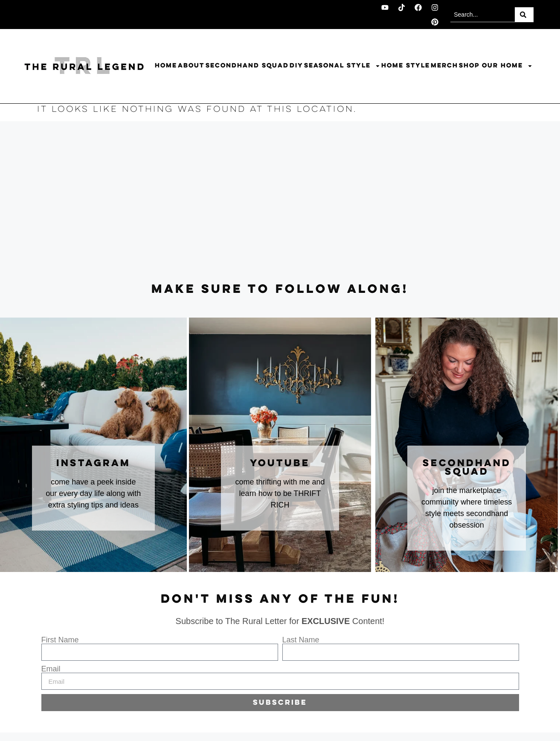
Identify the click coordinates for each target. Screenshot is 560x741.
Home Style (406, 66)
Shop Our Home (496, 66)
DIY (296, 66)
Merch (444, 66)
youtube (280, 464)
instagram (93, 464)
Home (166, 66)
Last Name (301, 640)
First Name (60, 640)
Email (51, 669)
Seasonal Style (342, 66)
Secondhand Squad (247, 66)
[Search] (524, 15)
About (191, 66)
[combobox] (483, 15)
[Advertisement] (280, 202)
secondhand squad (467, 468)
